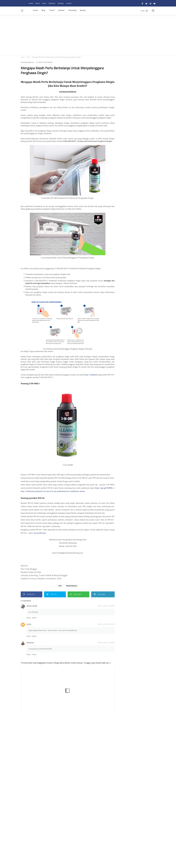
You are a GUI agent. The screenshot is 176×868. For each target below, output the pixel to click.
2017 (28, 57)
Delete (34, 618)
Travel (52, 10)
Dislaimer (52, 3)
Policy (44, 3)
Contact (69, 3)
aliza (29, 624)
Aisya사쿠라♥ (32, 606)
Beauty (83, 10)
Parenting (72, 10)
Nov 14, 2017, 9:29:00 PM (106, 624)
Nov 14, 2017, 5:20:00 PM (106, 606)
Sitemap (61, 3)
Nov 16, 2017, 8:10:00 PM (106, 643)
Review (61, 10)
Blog (43, 10)
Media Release (72, 586)
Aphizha (30, 643)
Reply (29, 618)
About (38, 3)
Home (31, 3)
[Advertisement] (88, 35)
